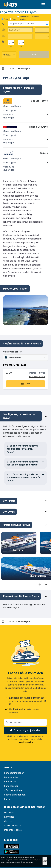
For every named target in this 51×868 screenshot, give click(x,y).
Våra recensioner (14, 790)
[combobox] (29, 24)
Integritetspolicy (26, 742)
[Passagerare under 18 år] (21, 43)
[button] (26, 358)
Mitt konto (10, 812)
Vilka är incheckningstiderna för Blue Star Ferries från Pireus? (22, 449)
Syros (42, 373)
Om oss (8, 821)
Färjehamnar (11, 786)
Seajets (44, 153)
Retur (6, 19)
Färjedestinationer (14, 773)
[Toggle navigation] (43, 5)
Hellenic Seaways (38, 127)
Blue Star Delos (38, 576)
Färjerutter (10, 782)
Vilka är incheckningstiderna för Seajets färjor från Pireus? (23, 463)
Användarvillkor (13, 826)
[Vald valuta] (9, 55)
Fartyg (8, 799)
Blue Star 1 (19, 550)
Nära (45, 861)
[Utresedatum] (20, 30)
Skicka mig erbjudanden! (25, 730)
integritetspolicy (28, 862)
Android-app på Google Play (12, 852)
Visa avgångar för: (13, 352)
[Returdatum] (20, 36)
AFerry (8, 767)
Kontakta (9, 817)
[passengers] (40, 584)
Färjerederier (11, 777)
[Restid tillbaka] (42, 37)
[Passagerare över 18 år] (11, 43)
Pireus (33, 373)
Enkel (14, 19)
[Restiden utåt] (42, 30)
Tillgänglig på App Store (12, 846)
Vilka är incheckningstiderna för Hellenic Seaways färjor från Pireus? (24, 478)
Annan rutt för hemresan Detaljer (29, 18)
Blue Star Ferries (39, 101)
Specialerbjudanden (15, 795)
